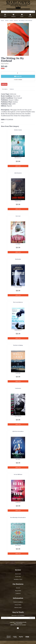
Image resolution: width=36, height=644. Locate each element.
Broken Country (18, 130)
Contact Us (18, 593)
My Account (18, 574)
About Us (18, 588)
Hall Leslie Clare (18, 158)
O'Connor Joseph (18, 287)
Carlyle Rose (18, 502)
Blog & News (18, 591)
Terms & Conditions (18, 602)
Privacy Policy (18, 605)
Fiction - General (14, 21)
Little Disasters (18, 173)
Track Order (18, 577)
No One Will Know (18, 474)
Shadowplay (18, 259)
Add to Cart (18, 166)
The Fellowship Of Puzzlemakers (18, 518)
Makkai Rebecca (18, 330)
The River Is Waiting (18, 345)
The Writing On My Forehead (25, 21)
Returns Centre (18, 608)
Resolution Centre (18, 579)
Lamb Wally (18, 373)
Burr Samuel (18, 545)
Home (2, 21)
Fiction (7, 21)
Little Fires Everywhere (18, 431)
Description (5, 89)
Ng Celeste (18, 459)
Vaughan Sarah (18, 201)
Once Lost (18, 216)
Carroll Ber (18, 244)
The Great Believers (18, 302)
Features (12, 89)
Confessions (18, 388)
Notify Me (18, 76)
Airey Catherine (18, 416)
